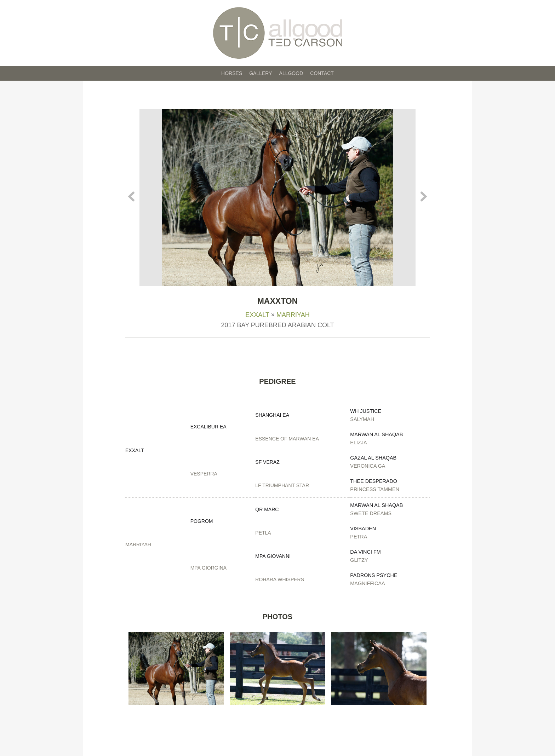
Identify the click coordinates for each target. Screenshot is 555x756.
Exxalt (257, 315)
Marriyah (293, 315)
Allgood (291, 73)
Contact (322, 73)
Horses (232, 73)
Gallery (261, 73)
